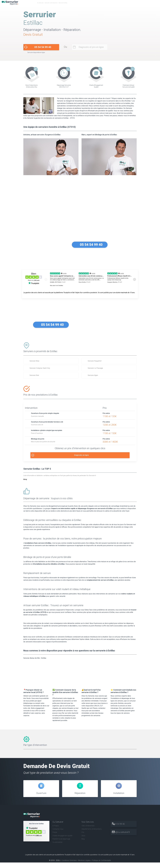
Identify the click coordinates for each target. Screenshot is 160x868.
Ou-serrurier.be (57, 848)
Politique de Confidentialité (101, 866)
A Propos (56, 831)
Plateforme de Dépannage (61, 844)
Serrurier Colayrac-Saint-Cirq (40, 368)
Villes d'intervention (88, 831)
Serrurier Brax (34, 361)
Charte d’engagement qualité (62, 841)
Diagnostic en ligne (82, 455)
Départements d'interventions (92, 835)
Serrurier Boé (34, 375)
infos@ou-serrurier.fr (125, 838)
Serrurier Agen (93, 375)
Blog (83, 844)
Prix (83, 838)
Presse (55, 838)
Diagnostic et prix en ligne (91, 47)
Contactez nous (58, 835)
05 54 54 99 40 (43, 47)
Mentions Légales (84, 866)
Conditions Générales (69, 866)
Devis (83, 841)
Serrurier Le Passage (95, 368)
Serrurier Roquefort (95, 361)
